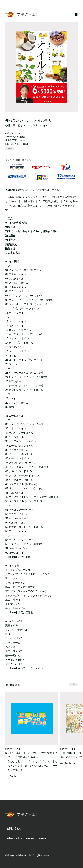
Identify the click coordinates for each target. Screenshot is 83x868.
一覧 (73, 684)
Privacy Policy (14, 838)
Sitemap (43, 838)
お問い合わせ (14, 828)
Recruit (30, 838)
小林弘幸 (10, 125)
